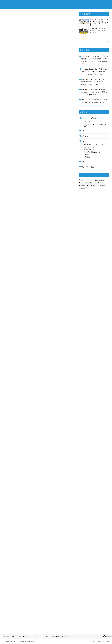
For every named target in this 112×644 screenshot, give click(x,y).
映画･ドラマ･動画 (8, 20)
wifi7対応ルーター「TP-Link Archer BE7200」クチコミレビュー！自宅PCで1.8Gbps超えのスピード (95, 92)
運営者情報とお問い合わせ (27, 642)
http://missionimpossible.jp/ (14, 129)
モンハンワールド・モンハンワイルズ (95, 125)
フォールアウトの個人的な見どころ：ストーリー (32, 159)
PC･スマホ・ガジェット (90, 118)
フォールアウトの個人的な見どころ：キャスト (31, 155)
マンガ (84, 141)
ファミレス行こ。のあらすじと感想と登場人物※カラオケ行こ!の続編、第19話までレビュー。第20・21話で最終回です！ (95, 60)
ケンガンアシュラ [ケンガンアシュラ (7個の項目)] (100, 180)
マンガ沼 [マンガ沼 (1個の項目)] (83, 186)
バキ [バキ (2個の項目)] (101, 183)
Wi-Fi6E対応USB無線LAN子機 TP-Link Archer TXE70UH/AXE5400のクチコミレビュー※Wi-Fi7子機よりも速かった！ (95, 72)
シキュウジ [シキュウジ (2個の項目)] (94, 183)
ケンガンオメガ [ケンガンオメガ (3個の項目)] (84, 183)
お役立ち (85, 136)
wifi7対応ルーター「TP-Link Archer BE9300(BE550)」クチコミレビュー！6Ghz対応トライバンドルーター (95, 82)
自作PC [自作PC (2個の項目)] (103, 186)
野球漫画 (87, 157)
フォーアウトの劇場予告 (23, 167)
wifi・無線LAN (89, 122)
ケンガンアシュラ (90, 147)
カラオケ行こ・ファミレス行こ (94, 145)
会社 (83, 162)
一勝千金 (87, 154)
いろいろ (85, 131)
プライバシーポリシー (11, 642)
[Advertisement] (38, 193)
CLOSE (63, 144)
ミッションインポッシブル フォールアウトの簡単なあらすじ (36, 151)
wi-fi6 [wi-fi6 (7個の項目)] (82, 180)
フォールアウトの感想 (22, 163)
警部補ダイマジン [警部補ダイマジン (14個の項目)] (85, 188)
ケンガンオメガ (89, 150)
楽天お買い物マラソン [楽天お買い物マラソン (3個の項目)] (93, 186)
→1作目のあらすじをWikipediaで (16, 381)
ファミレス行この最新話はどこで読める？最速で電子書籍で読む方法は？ (94, 101)
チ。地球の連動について (92, 152)
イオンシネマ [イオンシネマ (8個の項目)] (90, 180)
